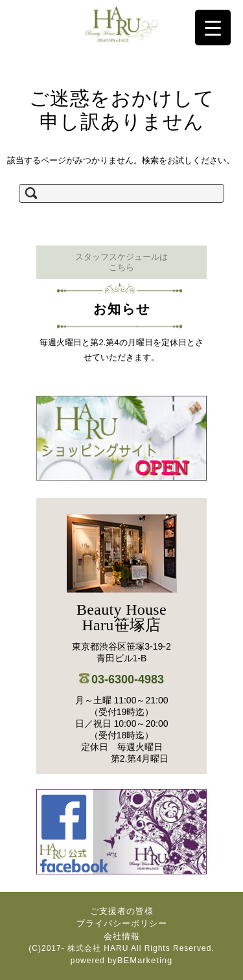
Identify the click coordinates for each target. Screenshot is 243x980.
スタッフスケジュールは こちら (121, 262)
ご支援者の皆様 (122, 911)
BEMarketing (145, 960)
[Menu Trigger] (213, 28)
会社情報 (122, 936)
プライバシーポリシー (122, 923)
